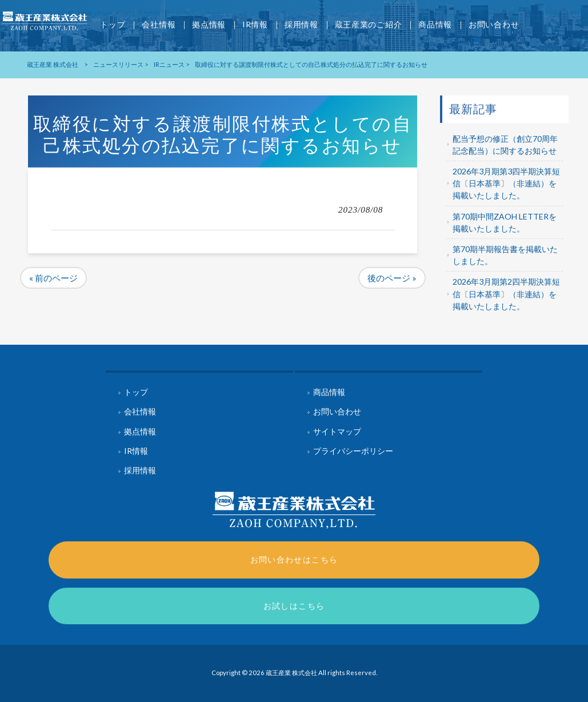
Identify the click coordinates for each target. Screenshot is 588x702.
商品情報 (329, 392)
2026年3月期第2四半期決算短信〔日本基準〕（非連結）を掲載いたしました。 (506, 294)
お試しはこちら (294, 606)
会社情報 (140, 411)
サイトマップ (337, 431)
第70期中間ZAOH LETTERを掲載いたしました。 (505, 222)
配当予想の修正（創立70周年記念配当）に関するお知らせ (505, 145)
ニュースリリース (118, 64)
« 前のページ (53, 278)
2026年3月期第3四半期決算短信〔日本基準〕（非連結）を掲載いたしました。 (506, 183)
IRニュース (169, 64)
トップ (136, 392)
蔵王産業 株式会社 (53, 64)
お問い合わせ (337, 411)
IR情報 (136, 451)
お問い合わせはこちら (294, 559)
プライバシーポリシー (353, 451)
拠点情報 (140, 431)
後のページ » (392, 278)
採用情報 (140, 470)
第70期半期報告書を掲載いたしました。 (505, 255)
